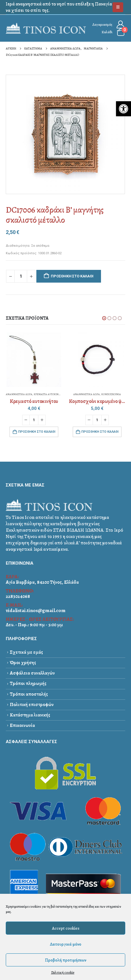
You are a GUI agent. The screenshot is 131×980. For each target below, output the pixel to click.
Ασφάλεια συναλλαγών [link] (32, 673)
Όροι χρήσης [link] (23, 663)
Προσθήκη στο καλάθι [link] (37, 432)
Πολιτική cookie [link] (63, 972)
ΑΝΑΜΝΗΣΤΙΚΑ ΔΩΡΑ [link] (19, 394)
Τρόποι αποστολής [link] (29, 694)
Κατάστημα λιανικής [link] (30, 715)
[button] (104, 318)
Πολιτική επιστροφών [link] (32, 704)
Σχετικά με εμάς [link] (26, 652)
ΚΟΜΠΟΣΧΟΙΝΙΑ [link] (111, 394)
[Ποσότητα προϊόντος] (21, 276)
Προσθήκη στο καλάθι (72, 276)
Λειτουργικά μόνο (66, 944)
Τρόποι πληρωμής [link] (28, 683)
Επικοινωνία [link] (22, 725)
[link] (123, 109)
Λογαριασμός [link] (102, 24)
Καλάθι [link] (107, 32)
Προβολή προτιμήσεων (66, 960)
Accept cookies (66, 928)
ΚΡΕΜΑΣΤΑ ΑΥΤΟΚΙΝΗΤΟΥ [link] (49, 394)
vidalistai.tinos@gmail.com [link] (36, 610)
